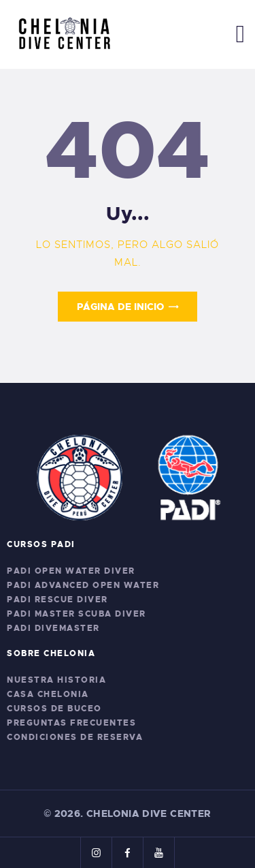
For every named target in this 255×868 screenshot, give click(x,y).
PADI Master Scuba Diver (76, 614)
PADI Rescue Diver (57, 600)
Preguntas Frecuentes (71, 723)
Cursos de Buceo (54, 709)
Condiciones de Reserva (75, 737)
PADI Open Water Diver (71, 571)
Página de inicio (120, 307)
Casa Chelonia (48, 694)
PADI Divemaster (53, 628)
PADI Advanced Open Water (83, 585)
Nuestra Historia (56, 680)
